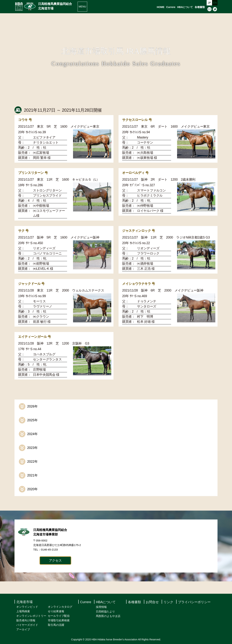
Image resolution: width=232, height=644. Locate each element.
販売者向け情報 (26, 620)
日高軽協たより (105, 611)
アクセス (55, 561)
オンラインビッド (27, 607)
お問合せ (152, 602)
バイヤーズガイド (27, 625)
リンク (168, 602)
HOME (161, 7)
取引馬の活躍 (56, 625)
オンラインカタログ (60, 607)
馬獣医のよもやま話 (108, 616)
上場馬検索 (23, 611)
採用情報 (101, 607)
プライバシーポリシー (194, 602)
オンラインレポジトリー (31, 616)
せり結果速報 (56, 611)
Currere (171, 7)
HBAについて (185, 7)
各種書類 (200, 7)
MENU (82, 7)
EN (215, 3)
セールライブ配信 (59, 616)
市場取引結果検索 (59, 620)
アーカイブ (23, 629)
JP (209, 3)
